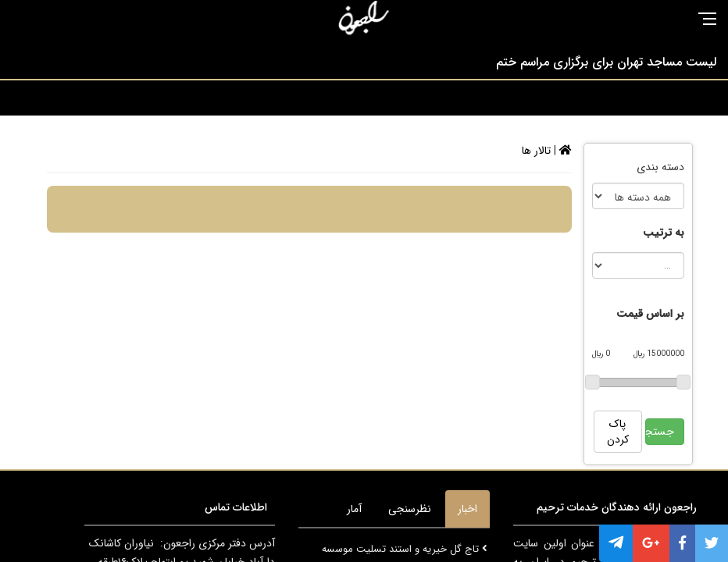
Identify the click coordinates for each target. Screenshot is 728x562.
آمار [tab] (354, 509)
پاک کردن (618, 432)
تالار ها (536, 151)
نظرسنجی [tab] (410, 509)
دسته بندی (660, 167)
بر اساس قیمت (650, 314)
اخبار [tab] (467, 509)
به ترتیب (664, 233)
